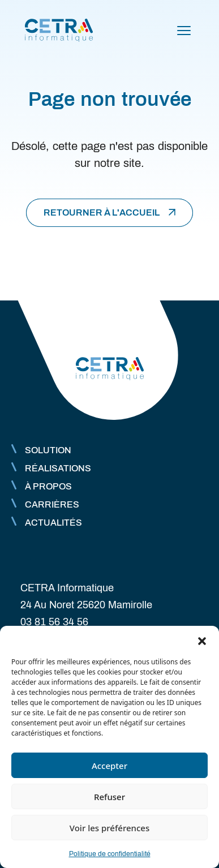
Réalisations (58, 468)
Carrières (52, 504)
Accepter (109, 766)
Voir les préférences (109, 828)
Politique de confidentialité (110, 854)
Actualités (53, 523)
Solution (48, 450)
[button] (202, 640)
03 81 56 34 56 (54, 622)
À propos (48, 486)
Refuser (109, 797)
